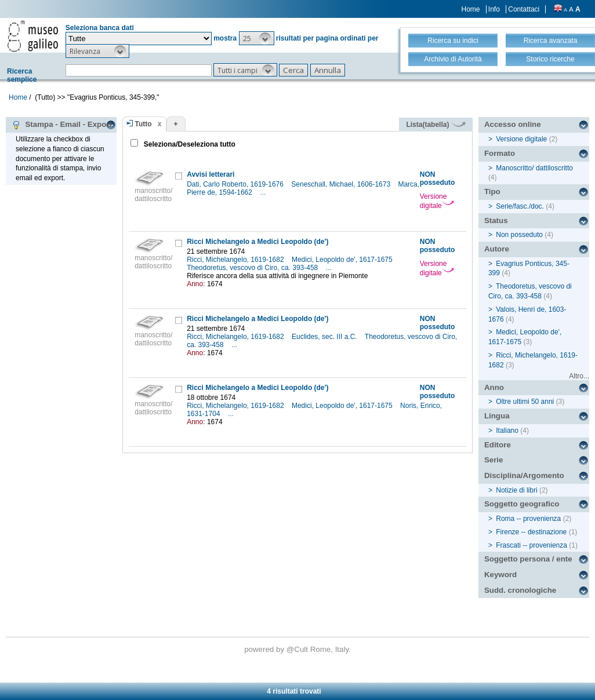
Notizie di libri (516, 490)
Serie (494, 460)
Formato (500, 153)
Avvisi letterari (211, 174)
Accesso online (513, 124)
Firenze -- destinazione (531, 532)
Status (496, 220)
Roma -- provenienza (528, 519)
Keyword (500, 575)
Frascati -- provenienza (531, 545)
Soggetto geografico (522, 504)
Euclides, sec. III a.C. (325, 337)
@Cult (298, 649)
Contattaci (524, 9)
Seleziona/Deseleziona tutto (189, 144)
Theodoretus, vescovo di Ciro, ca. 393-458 (253, 268)
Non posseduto (519, 235)
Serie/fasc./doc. (520, 206)
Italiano (507, 431)
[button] (257, 38)
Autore (497, 249)
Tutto (144, 124)
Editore (498, 445)
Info (494, 9)
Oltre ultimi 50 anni (525, 402)
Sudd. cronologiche (520, 590)
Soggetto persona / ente (528, 559)
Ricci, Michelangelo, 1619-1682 (236, 260)
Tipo (492, 192)
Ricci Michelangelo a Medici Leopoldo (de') (257, 242)
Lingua (497, 416)
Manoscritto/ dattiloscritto (534, 168)
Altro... (579, 376)
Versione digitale (437, 201)
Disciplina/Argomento (524, 475)
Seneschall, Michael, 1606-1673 (342, 184)
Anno (494, 387)
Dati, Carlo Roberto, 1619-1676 (236, 184)
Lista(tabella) (436, 125)
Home (471, 9)
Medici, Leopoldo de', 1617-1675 (343, 260)
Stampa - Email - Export (62, 125)
